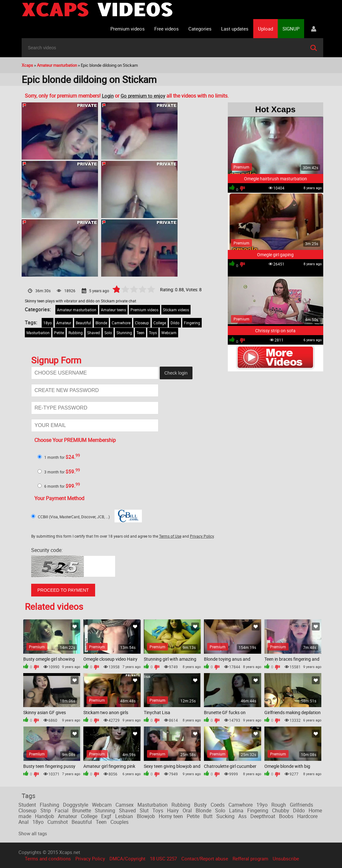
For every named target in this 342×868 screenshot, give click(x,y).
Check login (176, 373)
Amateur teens (113, 310)
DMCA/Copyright (127, 858)
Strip (46, 810)
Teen (140, 333)
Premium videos (128, 29)
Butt (208, 816)
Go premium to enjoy (143, 96)
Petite (59, 333)
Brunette (82, 810)
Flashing (49, 805)
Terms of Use (170, 536)
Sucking (225, 816)
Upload (265, 29)
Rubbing (76, 333)
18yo (48, 323)
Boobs (286, 816)
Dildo (175, 323)
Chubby (281, 810)
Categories (200, 29)
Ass (242, 816)
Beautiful (83, 323)
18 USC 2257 (163, 858)
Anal (24, 822)
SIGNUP (291, 29)
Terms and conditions (48, 858)
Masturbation (38, 333)
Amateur (64, 323)
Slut (144, 810)
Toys (153, 333)
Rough (279, 805)
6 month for (62, 486)
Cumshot (58, 822)
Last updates (235, 29)
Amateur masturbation (77, 310)
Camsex (125, 805)
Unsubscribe (286, 858)
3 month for (62, 472)
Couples (119, 822)
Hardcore (307, 816)
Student (27, 805)
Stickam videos (176, 310)
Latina (236, 810)
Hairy (173, 810)
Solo (108, 333)
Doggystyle (76, 805)
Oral (187, 810)
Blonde (101, 323)
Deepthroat (263, 816)
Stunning (124, 333)
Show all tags (33, 833)
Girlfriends (301, 805)
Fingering (192, 323)
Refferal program (250, 858)
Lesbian (124, 816)
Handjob (45, 816)
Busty (200, 805)
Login (108, 96)
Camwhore (121, 323)
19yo (262, 805)
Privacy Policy (202, 536)
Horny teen (171, 816)
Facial (62, 810)
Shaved (94, 333)
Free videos (167, 29)
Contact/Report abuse (205, 858)
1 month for (62, 457)
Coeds (218, 805)
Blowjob (146, 816)
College (160, 323)
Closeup (142, 323)
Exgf (106, 816)
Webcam (169, 333)
